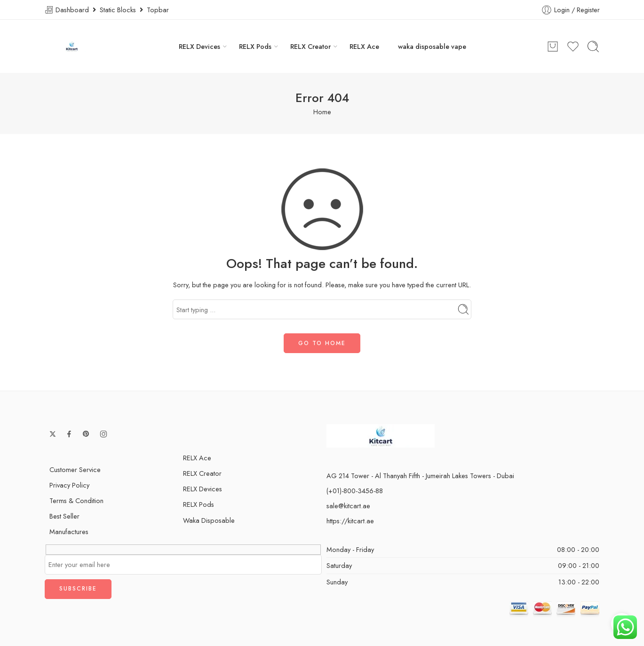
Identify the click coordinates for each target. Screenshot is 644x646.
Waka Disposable (209, 520)
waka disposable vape (432, 46)
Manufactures (69, 532)
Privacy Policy (69, 485)
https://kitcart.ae (350, 521)
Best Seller (64, 516)
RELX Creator (310, 46)
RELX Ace (364, 46)
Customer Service (75, 469)
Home (322, 112)
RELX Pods (255, 46)
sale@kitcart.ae (348, 506)
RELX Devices (199, 46)
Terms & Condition (76, 500)
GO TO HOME (322, 343)
